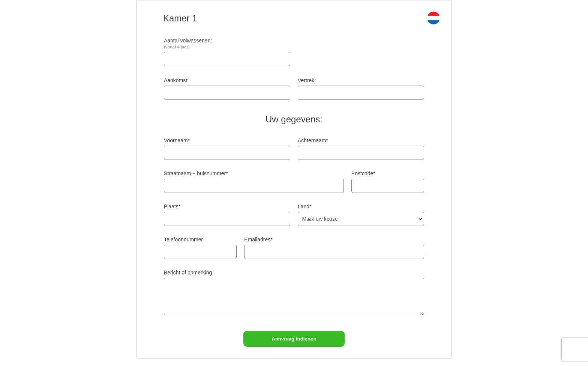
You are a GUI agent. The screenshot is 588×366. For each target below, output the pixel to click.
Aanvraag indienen (294, 339)
